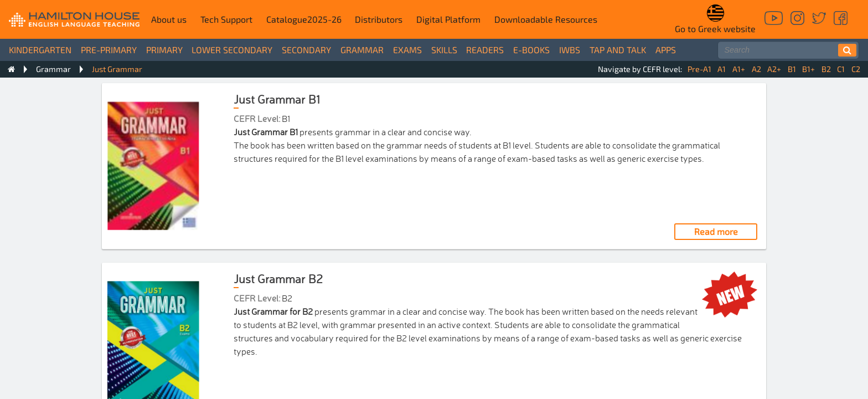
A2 (756, 69)
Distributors (379, 19)
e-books (531, 50)
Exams (407, 50)
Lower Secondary (232, 50)
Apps (666, 50)
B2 (826, 69)
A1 (722, 69)
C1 (841, 69)
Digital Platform (448, 19)
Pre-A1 (699, 69)
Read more (716, 231)
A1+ (739, 69)
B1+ (808, 69)
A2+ (774, 69)
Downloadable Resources (546, 19)
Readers (485, 50)
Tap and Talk (618, 50)
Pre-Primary (109, 50)
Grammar (362, 50)
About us (169, 19)
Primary (164, 50)
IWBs (570, 50)
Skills (444, 50)
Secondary (306, 50)
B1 (792, 69)
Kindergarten (40, 50)
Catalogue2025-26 (304, 19)
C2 (856, 69)
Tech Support (226, 19)
